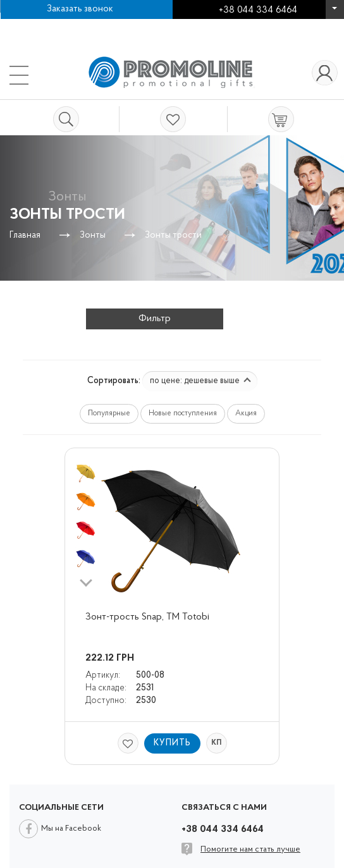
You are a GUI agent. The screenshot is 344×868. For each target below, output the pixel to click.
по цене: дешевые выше (200, 381)
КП (216, 743)
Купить (172, 743)
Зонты (93, 235)
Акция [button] (246, 413)
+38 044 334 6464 (335, 12)
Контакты (134, 25)
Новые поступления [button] (183, 413)
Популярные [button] (109, 413)
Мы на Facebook (71, 828)
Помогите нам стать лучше (250, 849)
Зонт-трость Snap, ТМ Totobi (147, 617)
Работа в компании (54, 25)
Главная (25, 235)
